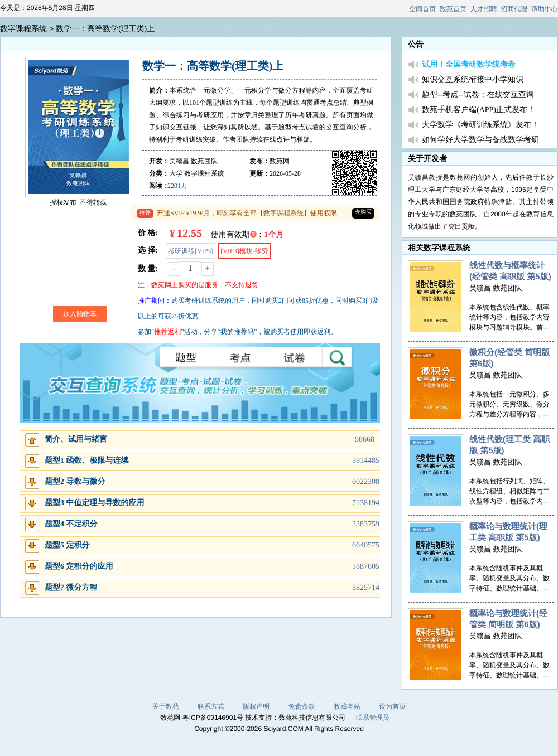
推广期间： (155, 301)
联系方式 (211, 706)
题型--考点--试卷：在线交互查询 (478, 95)
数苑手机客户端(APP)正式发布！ (478, 110)
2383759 (366, 524)
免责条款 (302, 706)
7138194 (366, 503)
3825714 (366, 588)
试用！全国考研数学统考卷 (469, 65)
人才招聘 (484, 9)
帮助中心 (545, 9)
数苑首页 (453, 9)
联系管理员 (373, 718)
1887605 (366, 567)
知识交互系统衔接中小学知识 (473, 80)
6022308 (366, 482)
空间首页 (422, 9)
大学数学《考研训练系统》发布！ (480, 125)
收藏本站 (347, 706)
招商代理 (514, 9)
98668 (365, 440)
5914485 (366, 461)
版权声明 (256, 706)
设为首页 (392, 706)
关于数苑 (166, 706)
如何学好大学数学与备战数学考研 (480, 140)
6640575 (366, 546)
